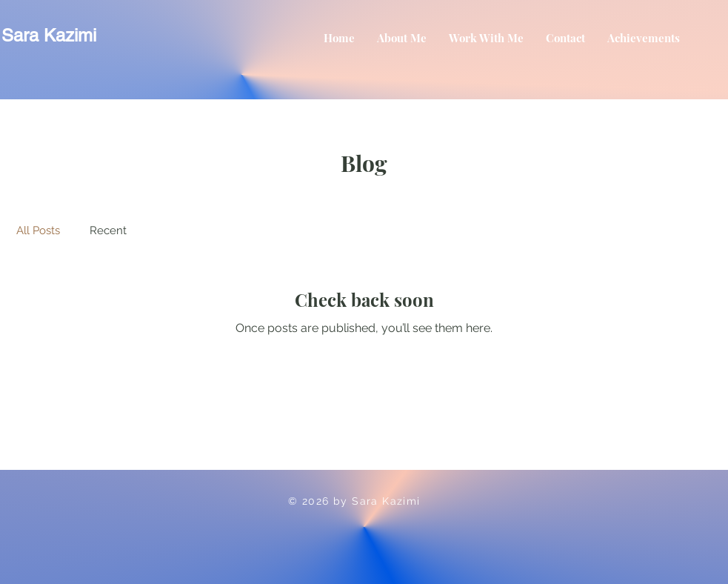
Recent (108, 230)
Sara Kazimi (49, 35)
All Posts (38, 230)
